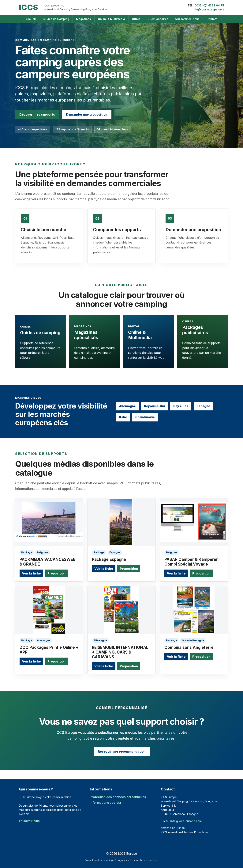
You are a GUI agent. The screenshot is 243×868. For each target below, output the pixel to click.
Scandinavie (145, 417)
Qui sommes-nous (187, 19)
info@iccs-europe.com (208, 9)
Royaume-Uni (155, 406)
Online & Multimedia (111, 19)
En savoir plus (29, 821)
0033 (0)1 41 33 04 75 (209, 5)
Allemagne (127, 406)
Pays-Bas (181, 406)
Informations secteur (106, 803)
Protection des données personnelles (118, 797)
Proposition (56, 573)
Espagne (203, 406)
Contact (212, 19)
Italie (123, 417)
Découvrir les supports (37, 114)
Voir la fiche (31, 573)
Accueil (31, 19)
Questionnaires (158, 19)
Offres (136, 19)
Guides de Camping (56, 19)
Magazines (84, 19)
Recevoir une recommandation (122, 751)
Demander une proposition (87, 114)
